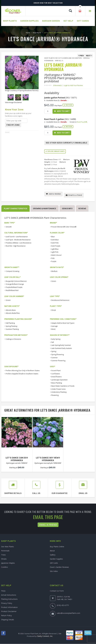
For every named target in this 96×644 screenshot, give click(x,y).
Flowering (55, 395)
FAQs (3, 591)
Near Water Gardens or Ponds (63, 386)
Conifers (4, 567)
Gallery (53, 555)
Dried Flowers (56, 377)
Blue (53, 237)
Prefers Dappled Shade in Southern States (22, 374)
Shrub (54, 310)
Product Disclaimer (9, 611)
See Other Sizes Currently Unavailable (67, 143)
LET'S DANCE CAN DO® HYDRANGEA (17, 459)
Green (54, 281)
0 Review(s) (58, 85)
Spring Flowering (57, 355)
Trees (3, 555)
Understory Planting (59, 392)
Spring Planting (11, 326)
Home (28, 33)
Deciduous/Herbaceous (60, 300)
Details (64, 100)
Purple (54, 261)
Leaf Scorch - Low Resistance (17, 237)
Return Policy (6, 616)
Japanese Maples (8, 563)
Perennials (5, 551)
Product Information (9, 607)
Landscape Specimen (59, 380)
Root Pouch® (82, 122)
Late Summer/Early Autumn (62, 348)
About (52, 551)
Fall (52, 342)
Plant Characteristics (15, 209)
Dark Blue (55, 240)
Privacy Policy (7, 603)
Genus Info (67, 209)
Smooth (9, 227)
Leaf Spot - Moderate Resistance (18, 240)
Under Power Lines (58, 389)
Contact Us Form (57, 591)
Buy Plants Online (57, 547)
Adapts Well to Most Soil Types (63, 323)
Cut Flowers (56, 374)
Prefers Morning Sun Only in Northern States (23, 371)
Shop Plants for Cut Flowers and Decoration (63, 58)
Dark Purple (56, 246)
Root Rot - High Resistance (16, 246)
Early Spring (56, 339)
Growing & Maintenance (45, 209)
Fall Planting (10, 323)
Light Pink (55, 252)
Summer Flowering (58, 361)
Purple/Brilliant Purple (14, 287)
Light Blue (55, 249)
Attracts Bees (11, 310)
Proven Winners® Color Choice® (64, 227)
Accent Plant (56, 371)
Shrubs (4, 559)
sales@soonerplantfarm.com (68, 613)
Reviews (82, 209)
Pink (53, 258)
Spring (54, 351)
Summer (54, 358)
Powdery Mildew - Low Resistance (18, 243)
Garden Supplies (56, 559)
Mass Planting (57, 383)
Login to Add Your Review (73, 85)
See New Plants (7, 547)
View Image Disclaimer (13, 102)
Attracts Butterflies (13, 313)
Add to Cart (63, 111)
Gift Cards (54, 563)
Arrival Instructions (9, 595)
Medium (54, 271)
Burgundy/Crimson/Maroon (16, 281)
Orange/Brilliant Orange (15, 284)
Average (54, 326)
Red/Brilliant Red (12, 290)
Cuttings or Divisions (13, 339)
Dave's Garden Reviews (59, 567)
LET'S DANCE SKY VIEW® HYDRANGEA (48, 459)
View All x (59, 61)
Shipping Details (8, 620)
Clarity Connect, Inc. (45, 636)
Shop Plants (37, 33)
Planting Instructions (9, 599)
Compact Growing (12, 271)
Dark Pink (55, 243)
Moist (53, 329)
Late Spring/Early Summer (61, 345)
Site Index (54, 571)
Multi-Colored (56, 255)
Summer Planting (12, 329)
